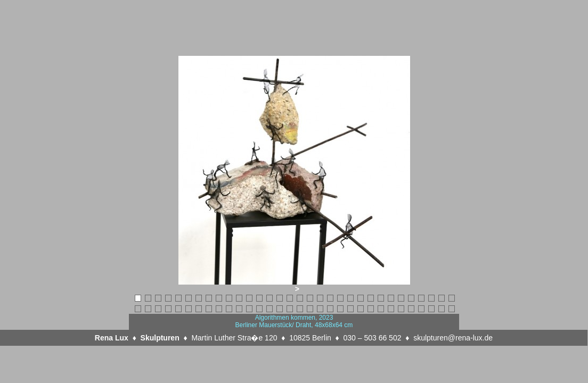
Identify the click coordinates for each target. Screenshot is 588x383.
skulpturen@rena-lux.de (453, 338)
